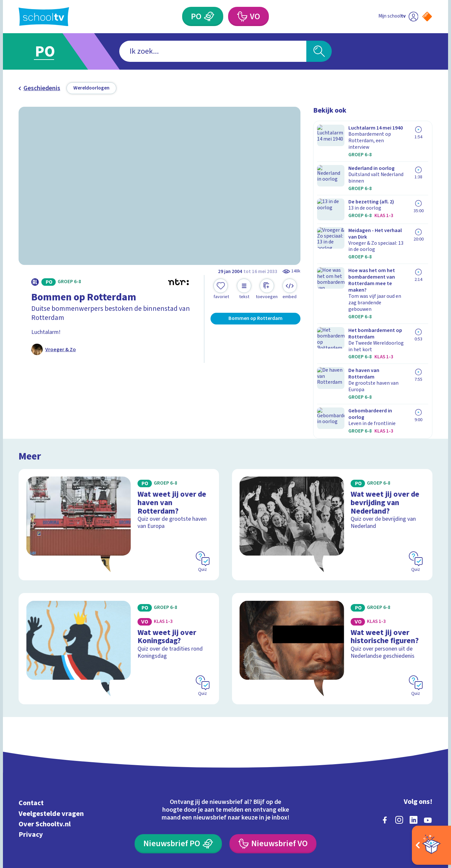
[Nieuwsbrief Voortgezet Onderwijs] (273, 767)
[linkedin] (414, 744)
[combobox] (213, 51)
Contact (31, 727)
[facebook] (385, 744)
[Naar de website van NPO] (427, 17)
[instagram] (399, 744)
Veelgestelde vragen (51, 737)
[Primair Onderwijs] (209, 16)
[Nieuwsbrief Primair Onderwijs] (178, 767)
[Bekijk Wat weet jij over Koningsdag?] (119, 572)
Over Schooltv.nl (45, 748)
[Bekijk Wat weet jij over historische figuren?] (332, 572)
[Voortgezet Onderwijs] (242, 16)
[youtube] (428, 744)
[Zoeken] (319, 51)
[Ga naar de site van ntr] (421, 805)
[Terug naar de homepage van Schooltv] (44, 17)
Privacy (31, 758)
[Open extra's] (431, 845)
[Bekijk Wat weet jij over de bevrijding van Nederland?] (332, 448)
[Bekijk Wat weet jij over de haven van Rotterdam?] (119, 448)
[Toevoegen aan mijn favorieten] (221, 289)
